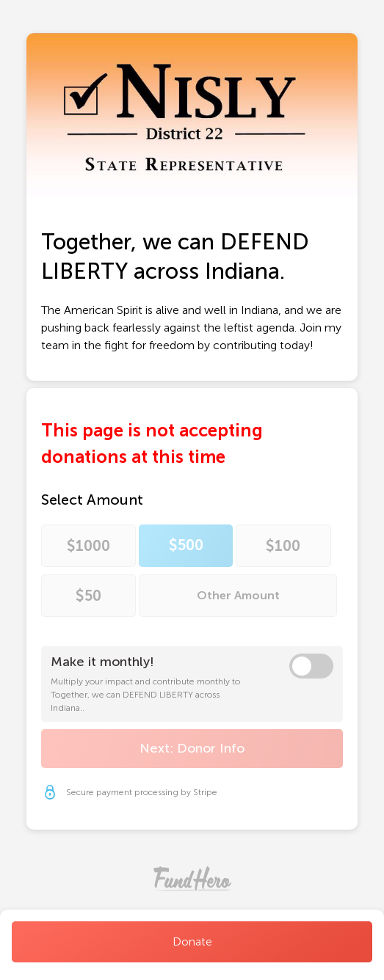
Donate (192, 941)
